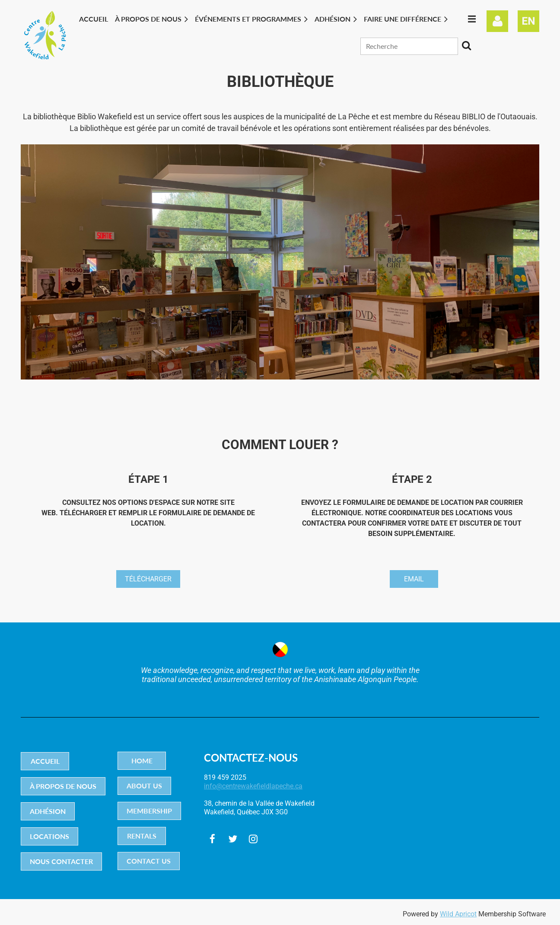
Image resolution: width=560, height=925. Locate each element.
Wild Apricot (458, 914)
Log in (497, 21)
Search (466, 45)
